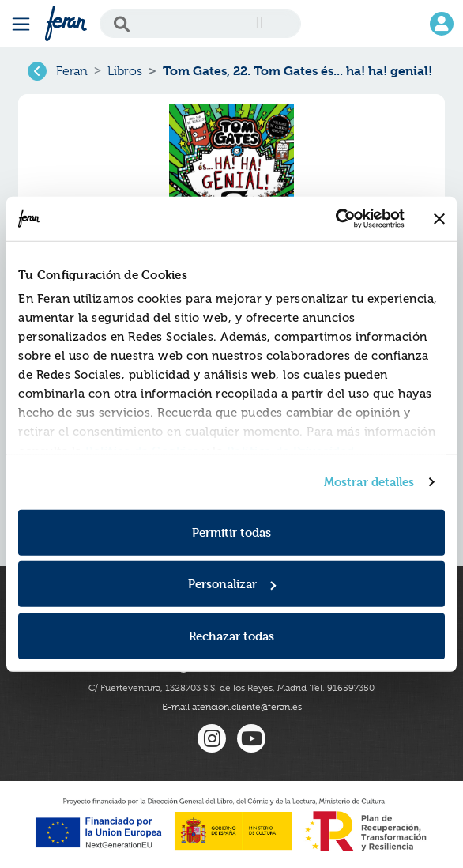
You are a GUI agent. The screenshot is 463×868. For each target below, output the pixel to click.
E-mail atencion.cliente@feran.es (232, 707)
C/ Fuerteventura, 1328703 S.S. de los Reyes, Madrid (198, 688)
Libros (125, 71)
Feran (72, 71)
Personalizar (232, 584)
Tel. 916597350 (342, 688)
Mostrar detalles (369, 482)
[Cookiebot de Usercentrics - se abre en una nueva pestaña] (335, 219)
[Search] (200, 24)
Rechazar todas (231, 635)
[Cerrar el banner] (439, 219)
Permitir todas (231, 532)
